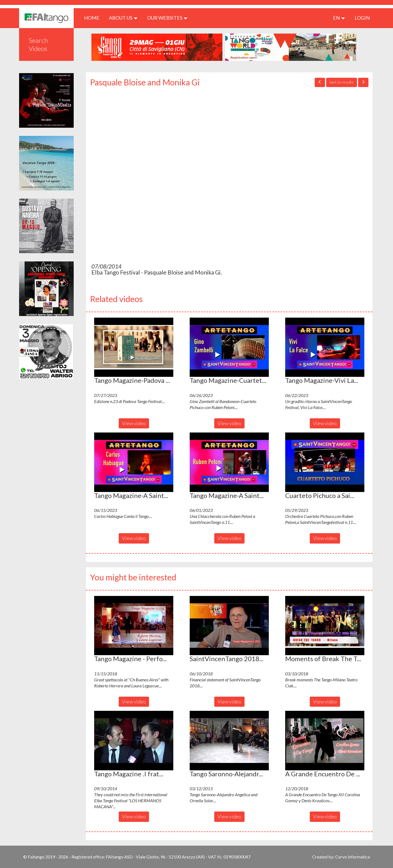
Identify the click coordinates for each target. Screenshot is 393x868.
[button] (134, 347)
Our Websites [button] (167, 18)
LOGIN (362, 18)
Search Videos (38, 44)
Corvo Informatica (352, 857)
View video (134, 423)
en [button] (339, 18)
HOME (94, 18)
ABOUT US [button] (123, 18)
